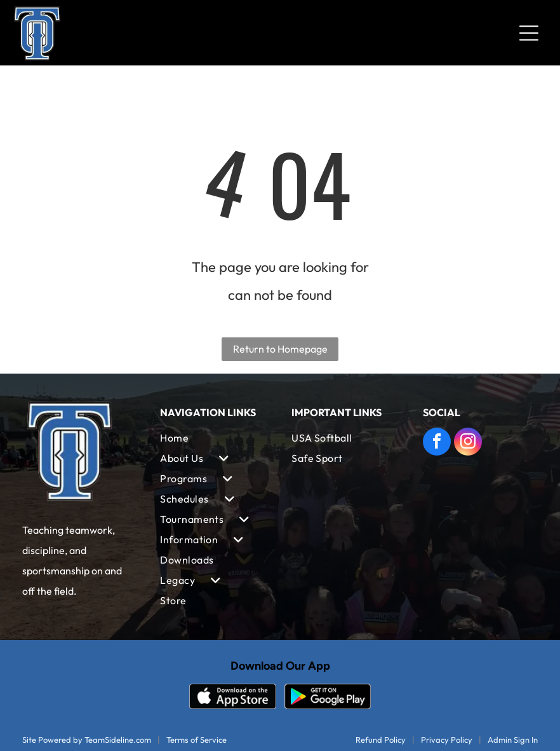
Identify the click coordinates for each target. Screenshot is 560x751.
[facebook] (437, 443)
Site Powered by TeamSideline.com (87, 740)
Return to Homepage (280, 349)
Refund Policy (381, 740)
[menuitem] (214, 438)
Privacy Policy (447, 740)
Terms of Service (197, 740)
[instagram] (468, 443)
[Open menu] (529, 33)
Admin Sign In (513, 740)
